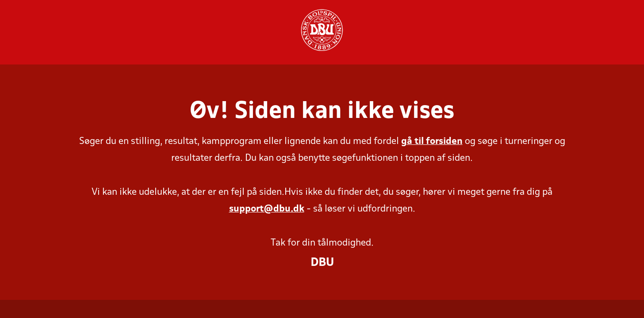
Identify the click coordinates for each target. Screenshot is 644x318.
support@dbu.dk (267, 209)
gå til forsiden (432, 142)
